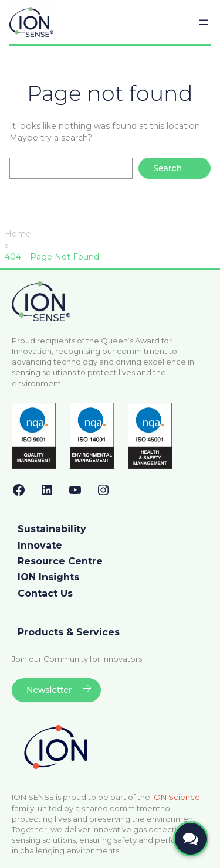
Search (167, 168)
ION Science (176, 797)
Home (18, 234)
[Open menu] (204, 22)
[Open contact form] (191, 839)
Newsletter (49, 690)
